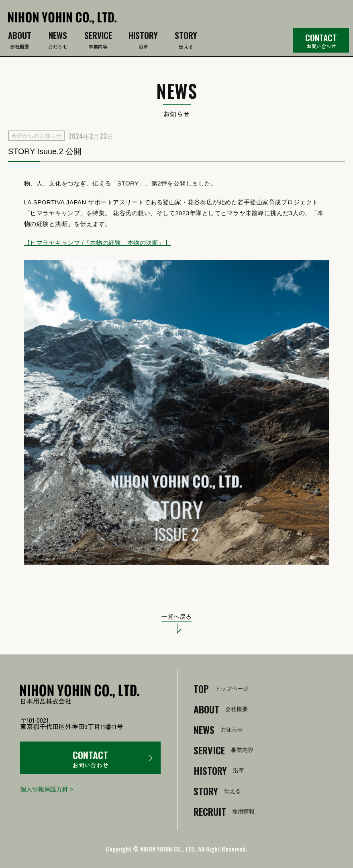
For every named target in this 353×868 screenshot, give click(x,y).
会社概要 (20, 41)
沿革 (143, 41)
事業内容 (98, 41)
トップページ (221, 689)
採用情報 (224, 811)
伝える (186, 41)
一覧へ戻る (176, 617)
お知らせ (58, 41)
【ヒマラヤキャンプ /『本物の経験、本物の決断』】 (98, 243)
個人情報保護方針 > (47, 789)
